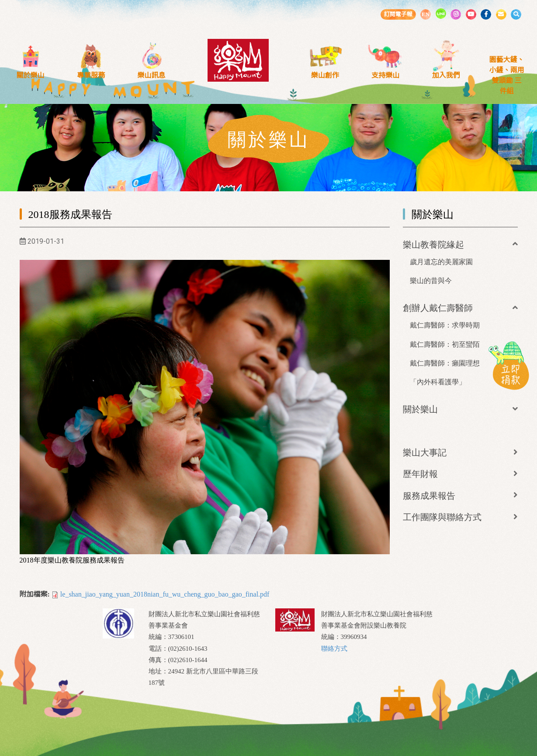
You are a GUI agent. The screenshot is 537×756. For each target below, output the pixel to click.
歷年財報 (420, 474)
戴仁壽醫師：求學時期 (445, 325)
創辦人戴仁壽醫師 (438, 308)
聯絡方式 (334, 649)
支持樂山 (385, 75)
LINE (441, 14)
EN (426, 14)
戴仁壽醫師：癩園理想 (445, 363)
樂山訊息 (152, 75)
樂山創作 (325, 75)
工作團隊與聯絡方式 (442, 517)
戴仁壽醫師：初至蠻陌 (445, 344)
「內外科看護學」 (438, 382)
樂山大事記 (425, 452)
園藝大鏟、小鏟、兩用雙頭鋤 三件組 (506, 75)
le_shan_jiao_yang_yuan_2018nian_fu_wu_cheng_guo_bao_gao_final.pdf (165, 594)
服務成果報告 (429, 496)
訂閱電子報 (398, 14)
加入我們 (446, 75)
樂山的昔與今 (431, 281)
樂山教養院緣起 (433, 245)
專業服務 (91, 75)
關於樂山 (30, 75)
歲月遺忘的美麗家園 (441, 262)
